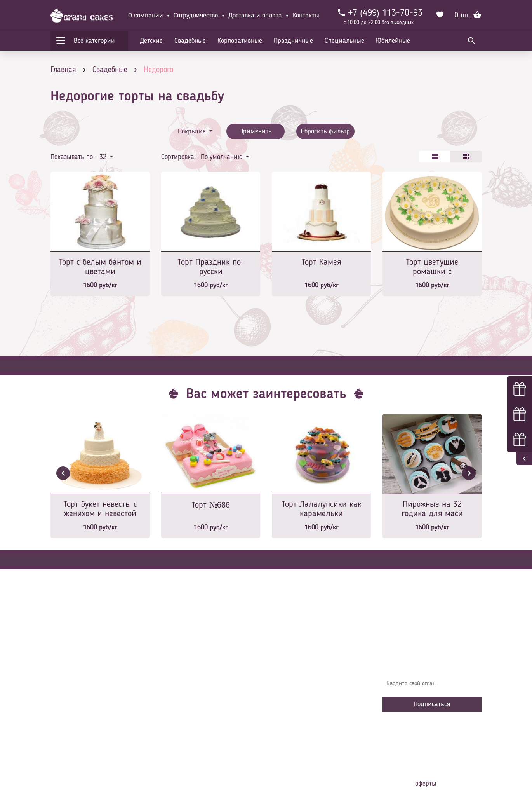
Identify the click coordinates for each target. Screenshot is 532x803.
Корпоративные (240, 41)
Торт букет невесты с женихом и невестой (100, 509)
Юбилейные (393, 41)
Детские (151, 41)
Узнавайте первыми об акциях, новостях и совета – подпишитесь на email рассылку (429, 661)
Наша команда (186, 737)
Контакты (306, 16)
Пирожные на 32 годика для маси (432, 509)
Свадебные (190, 41)
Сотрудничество (196, 16)
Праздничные (293, 41)
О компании (146, 16)
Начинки (178, 702)
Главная (177, 655)
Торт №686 (211, 505)
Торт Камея (321, 262)
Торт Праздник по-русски (211, 267)
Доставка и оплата (255, 16)
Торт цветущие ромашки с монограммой (432, 268)
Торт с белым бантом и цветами (100, 267)
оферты (426, 784)
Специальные (344, 41)
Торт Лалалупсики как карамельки (322, 509)
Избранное (180, 714)
